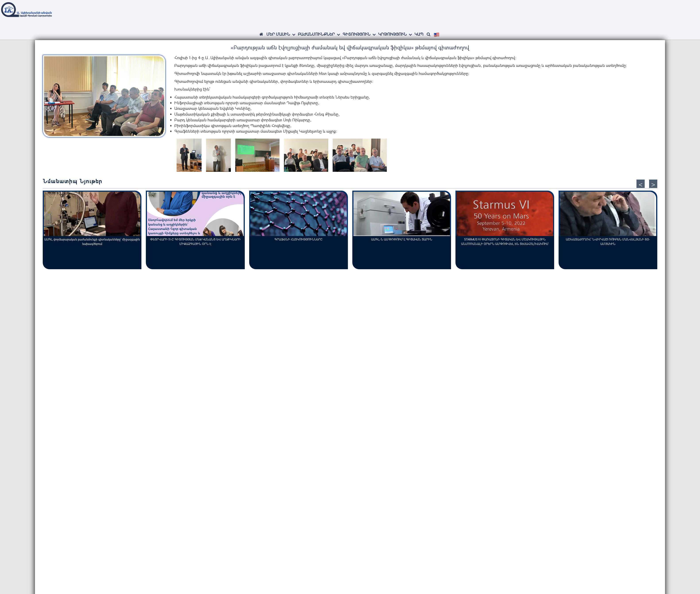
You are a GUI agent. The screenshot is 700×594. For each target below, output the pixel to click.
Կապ (419, 34)
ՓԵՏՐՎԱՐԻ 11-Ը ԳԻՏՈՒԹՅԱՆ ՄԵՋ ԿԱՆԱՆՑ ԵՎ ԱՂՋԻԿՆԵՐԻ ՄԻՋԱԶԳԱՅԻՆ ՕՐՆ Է (195, 241)
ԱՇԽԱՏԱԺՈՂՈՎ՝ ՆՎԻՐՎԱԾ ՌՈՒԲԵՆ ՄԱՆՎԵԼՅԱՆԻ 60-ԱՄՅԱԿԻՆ (608, 241)
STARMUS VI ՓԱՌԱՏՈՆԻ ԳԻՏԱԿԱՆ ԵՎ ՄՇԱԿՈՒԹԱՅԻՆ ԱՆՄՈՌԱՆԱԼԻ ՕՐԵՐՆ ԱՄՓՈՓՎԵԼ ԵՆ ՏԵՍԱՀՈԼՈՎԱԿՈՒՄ (505, 241)
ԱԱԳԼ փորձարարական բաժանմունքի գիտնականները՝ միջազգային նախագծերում (92, 241)
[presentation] (641, 184)
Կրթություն (392, 34)
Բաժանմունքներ (316, 34)
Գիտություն (357, 34)
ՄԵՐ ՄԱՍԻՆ (278, 34)
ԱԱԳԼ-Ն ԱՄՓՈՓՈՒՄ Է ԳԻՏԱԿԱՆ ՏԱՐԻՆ (402, 239)
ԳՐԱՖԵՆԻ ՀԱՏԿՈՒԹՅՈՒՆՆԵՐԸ (298, 239)
